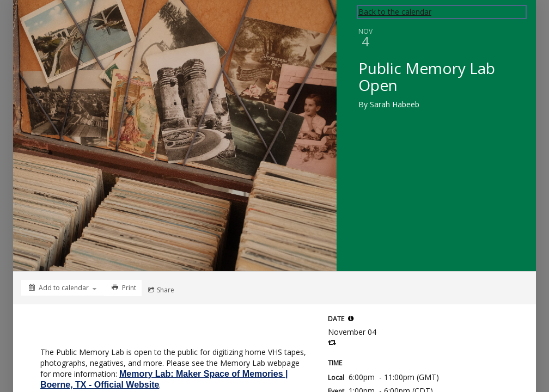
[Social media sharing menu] (160, 290)
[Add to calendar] (63, 288)
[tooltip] (351, 318)
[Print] (123, 288)
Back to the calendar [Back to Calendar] (395, 12)
